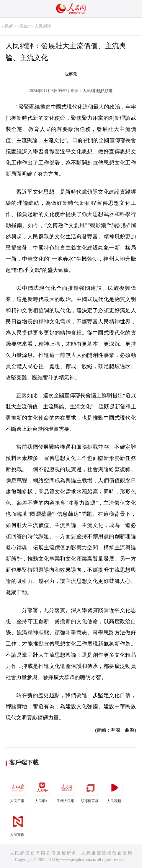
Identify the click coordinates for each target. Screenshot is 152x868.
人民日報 (18, 790)
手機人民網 (66, 790)
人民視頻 (115, 790)
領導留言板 (90, 790)
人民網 (7, 26)
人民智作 (18, 824)
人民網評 (43, 26)
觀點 (24, 26)
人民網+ (42, 790)
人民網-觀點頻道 (98, 91)
